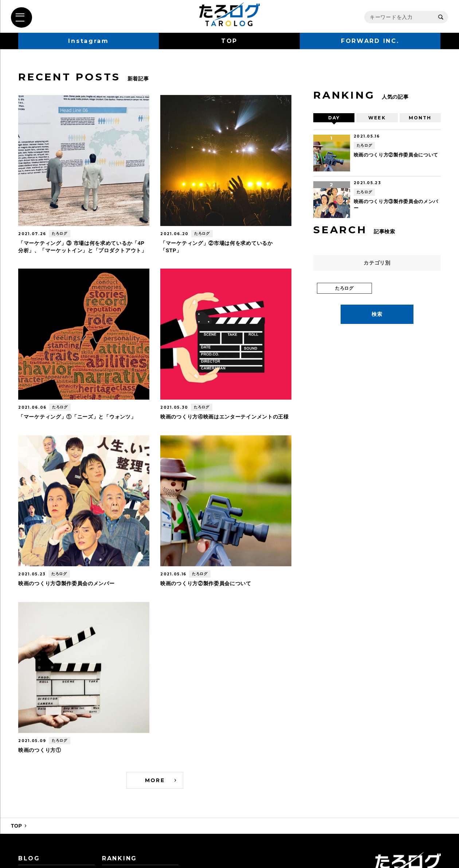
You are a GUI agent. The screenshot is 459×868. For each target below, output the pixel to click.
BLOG (29, 858)
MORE (155, 780)
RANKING (119, 858)
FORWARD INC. (370, 41)
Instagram (88, 41)
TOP (229, 41)
